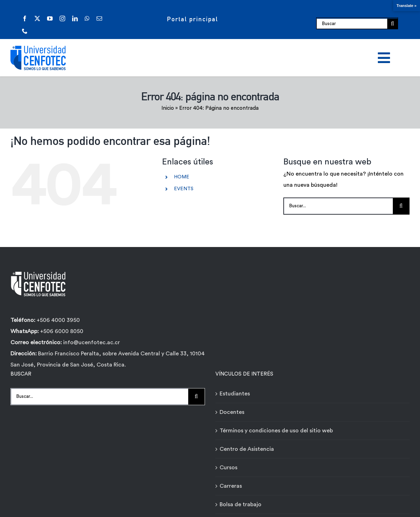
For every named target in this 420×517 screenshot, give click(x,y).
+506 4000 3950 (58, 320)
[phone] (25, 31)
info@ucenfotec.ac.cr (91, 342)
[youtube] (50, 18)
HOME (182, 177)
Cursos (228, 468)
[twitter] (37, 18)
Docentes (232, 412)
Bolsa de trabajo (240, 504)
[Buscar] (352, 24)
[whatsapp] (87, 18)
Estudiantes (235, 394)
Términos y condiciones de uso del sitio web (276, 431)
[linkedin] (75, 18)
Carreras (231, 486)
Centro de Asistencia (247, 449)
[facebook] (25, 18)
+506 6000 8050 (61, 331)
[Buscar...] (338, 206)
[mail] (99, 18)
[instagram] (62, 18)
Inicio (168, 108)
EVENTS (184, 189)
